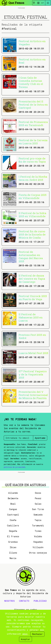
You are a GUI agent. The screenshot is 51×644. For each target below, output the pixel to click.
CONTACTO (24, 601)
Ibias (13, 547)
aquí (25, 634)
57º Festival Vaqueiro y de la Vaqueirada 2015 (33, 374)
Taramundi (38, 525)
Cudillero (13, 525)
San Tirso (38, 509)
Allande (13, 493)
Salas (38, 504)
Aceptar (26, 639)
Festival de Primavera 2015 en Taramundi (33, 123)
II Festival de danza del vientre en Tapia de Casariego (32, 279)
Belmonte (13, 498)
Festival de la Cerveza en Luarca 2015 (33, 142)
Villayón (38, 547)
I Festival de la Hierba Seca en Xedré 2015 (33, 178)
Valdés (38, 536)
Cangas (13, 509)
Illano (13, 553)
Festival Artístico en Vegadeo (32, 43)
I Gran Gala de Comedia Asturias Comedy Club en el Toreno (31, 82)
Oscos (38, 493)
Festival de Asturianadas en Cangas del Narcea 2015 (31, 257)
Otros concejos (38, 553)
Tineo (38, 531)
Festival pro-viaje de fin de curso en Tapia (32, 160)
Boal (13, 504)
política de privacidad (14, 467)
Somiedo (38, 515)
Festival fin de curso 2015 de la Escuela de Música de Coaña (32, 234)
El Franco (13, 536)
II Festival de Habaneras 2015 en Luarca (31, 317)
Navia (13, 558)
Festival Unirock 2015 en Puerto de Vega (33, 298)
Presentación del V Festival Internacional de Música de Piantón (33, 395)
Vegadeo (38, 542)
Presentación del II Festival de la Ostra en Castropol (33, 105)
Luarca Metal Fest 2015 (33, 353)
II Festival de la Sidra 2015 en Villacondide (32, 215)
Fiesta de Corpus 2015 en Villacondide (33, 196)
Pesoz (38, 498)
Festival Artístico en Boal (32, 61)
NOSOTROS (10, 601)
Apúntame (40, 438)
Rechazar (37, 634)
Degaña (13, 531)
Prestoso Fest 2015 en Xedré (32, 336)
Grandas (13, 542)
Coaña (13, 520)
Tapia (38, 520)
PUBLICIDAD (40, 601)
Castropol (13, 515)
